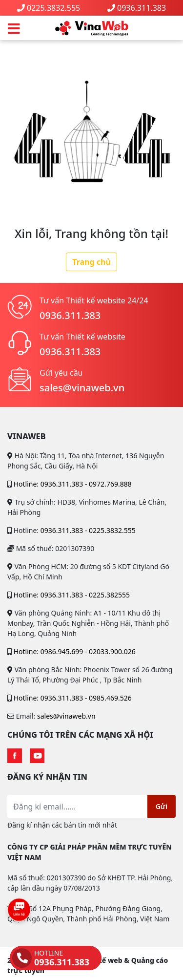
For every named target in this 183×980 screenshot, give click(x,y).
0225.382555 (109, 595)
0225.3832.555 (53, 8)
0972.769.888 (110, 484)
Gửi (162, 806)
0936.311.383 (142, 8)
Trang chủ (91, 262)
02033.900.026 (112, 651)
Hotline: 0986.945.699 (49, 651)
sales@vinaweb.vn (82, 388)
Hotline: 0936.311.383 (49, 484)
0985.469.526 (110, 698)
